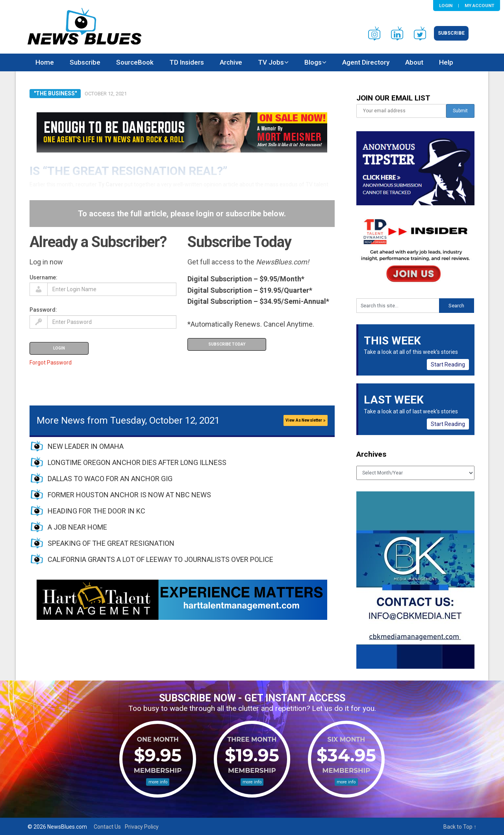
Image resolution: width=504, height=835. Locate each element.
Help (446, 62)
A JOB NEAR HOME (77, 527)
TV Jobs (271, 62)
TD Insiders (187, 62)
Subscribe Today (227, 344)
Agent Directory (366, 62)
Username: (44, 277)
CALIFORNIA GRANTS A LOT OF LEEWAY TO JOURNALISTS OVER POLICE (160, 559)
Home (45, 62)
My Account (479, 6)
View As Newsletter (306, 420)
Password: (43, 310)
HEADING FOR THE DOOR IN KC (96, 511)
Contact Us (107, 827)
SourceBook (135, 62)
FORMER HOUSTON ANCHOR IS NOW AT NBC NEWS (129, 495)
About (414, 62)
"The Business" (55, 93)
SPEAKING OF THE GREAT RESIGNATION (111, 543)
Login (446, 6)
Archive (231, 62)
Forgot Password (51, 363)
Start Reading (448, 364)
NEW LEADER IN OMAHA (86, 446)
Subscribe (451, 33)
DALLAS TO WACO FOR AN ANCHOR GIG (110, 479)
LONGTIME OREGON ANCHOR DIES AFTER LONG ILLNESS (137, 462)
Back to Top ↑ (460, 827)
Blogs (313, 62)
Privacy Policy (142, 827)
